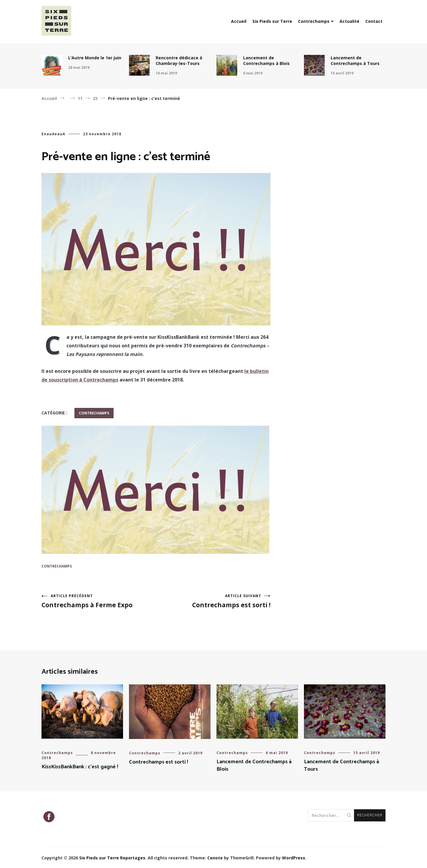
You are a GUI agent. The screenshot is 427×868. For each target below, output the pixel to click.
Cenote (215, 858)
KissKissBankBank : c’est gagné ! (80, 767)
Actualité (349, 21)
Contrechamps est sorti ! (213, 601)
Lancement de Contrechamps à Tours (355, 61)
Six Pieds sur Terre (272, 21)
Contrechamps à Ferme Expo (99, 601)
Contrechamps (314, 21)
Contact (374, 21)
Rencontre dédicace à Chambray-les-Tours (179, 61)
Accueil (239, 21)
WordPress (294, 858)
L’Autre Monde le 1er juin (95, 58)
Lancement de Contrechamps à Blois (266, 61)
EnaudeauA (53, 134)
